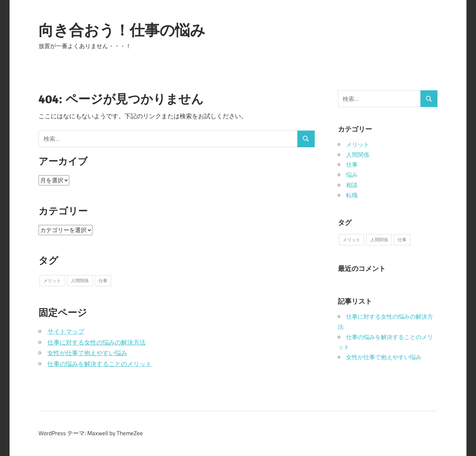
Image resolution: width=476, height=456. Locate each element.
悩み (352, 175)
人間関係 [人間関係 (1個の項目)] (80, 280)
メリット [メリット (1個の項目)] (52, 280)
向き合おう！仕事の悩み (122, 30)
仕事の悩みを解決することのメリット (100, 364)
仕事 (352, 165)
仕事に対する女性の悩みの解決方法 (96, 342)
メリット (358, 145)
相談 (352, 185)
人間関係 (358, 155)
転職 (352, 195)
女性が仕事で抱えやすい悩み (87, 353)
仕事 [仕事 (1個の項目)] (103, 280)
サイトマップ (66, 331)
